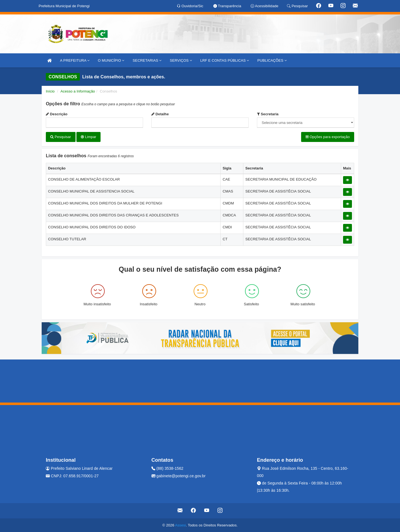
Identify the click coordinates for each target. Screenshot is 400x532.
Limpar (88, 137)
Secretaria (268, 114)
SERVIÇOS (181, 60)
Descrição (57, 114)
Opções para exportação (328, 137)
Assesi (180, 525)
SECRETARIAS (147, 60)
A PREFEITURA (75, 60)
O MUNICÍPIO (111, 60)
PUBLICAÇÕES (272, 60)
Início (50, 91)
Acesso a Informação (78, 91)
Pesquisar (61, 137)
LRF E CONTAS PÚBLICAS (225, 60)
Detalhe (160, 114)
